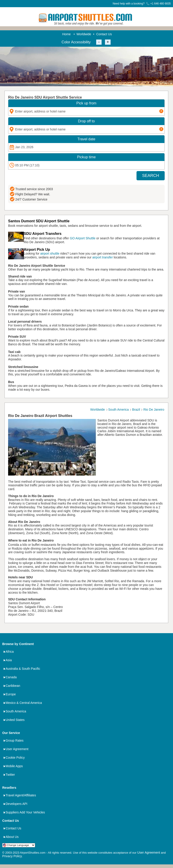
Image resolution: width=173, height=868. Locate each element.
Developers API (17, 804)
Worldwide (84, 34)
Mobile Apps (14, 766)
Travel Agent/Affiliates (21, 795)
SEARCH (151, 176)
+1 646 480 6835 (158, 4)
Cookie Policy (15, 758)
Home (67, 34)
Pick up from (86, 103)
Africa (10, 652)
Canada (11, 677)
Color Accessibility (76, 42)
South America (16, 711)
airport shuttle (50, 253)
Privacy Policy (12, 856)
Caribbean (13, 686)
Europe (11, 694)
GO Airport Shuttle (83, 238)
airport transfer (103, 257)
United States (15, 720)
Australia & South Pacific (23, 669)
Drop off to (86, 121)
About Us (12, 837)
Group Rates (15, 740)
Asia (9, 660)
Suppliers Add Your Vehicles (25, 812)
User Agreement (17, 749)
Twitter (10, 775)
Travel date (86, 139)
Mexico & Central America (24, 703)
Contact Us (104, 34)
